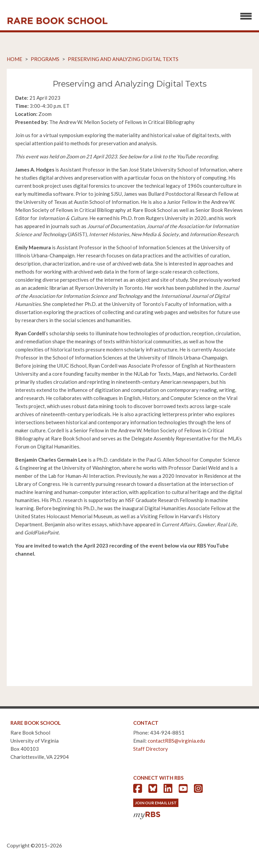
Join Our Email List (156, 803)
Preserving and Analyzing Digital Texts (123, 59)
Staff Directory (151, 749)
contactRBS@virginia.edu (176, 741)
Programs (45, 59)
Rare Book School (57, 21)
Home (15, 59)
